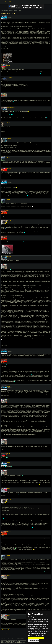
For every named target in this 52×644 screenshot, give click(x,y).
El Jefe (9, 65)
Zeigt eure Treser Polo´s (7, 634)
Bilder (6, 640)
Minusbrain (10, 16)
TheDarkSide (10, 78)
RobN (9, 489)
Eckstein (9, 265)
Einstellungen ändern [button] (34, 641)
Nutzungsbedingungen (12, 640)
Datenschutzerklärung (22, 640)
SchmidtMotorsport (11, 108)
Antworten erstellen (5, 629)
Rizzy (8, 157)
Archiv (2, 640)
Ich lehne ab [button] (41, 638)
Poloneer (9, 169)
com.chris (9, 94)
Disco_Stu (9, 221)
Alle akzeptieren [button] (33, 638)
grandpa (9, 139)
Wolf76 (9, 122)
